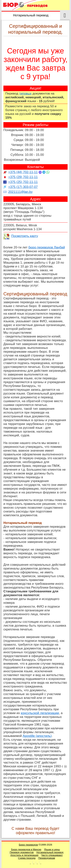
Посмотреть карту (25, 236)
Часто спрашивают (52, 855)
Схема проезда (27, 858)
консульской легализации (40, 713)
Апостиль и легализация (24, 855)
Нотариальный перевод (50, 852)
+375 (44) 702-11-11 (23, 172)
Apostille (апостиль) (37, 736)
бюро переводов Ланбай (47, 247)
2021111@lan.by (20, 192)
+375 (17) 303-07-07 (23, 187)
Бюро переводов (28, 845)
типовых (25, 93)
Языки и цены (52, 849)
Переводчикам (47, 858)
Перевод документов (22, 852)
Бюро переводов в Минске (26, 849)
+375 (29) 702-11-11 (23, 177)
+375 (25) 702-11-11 (23, 182)
